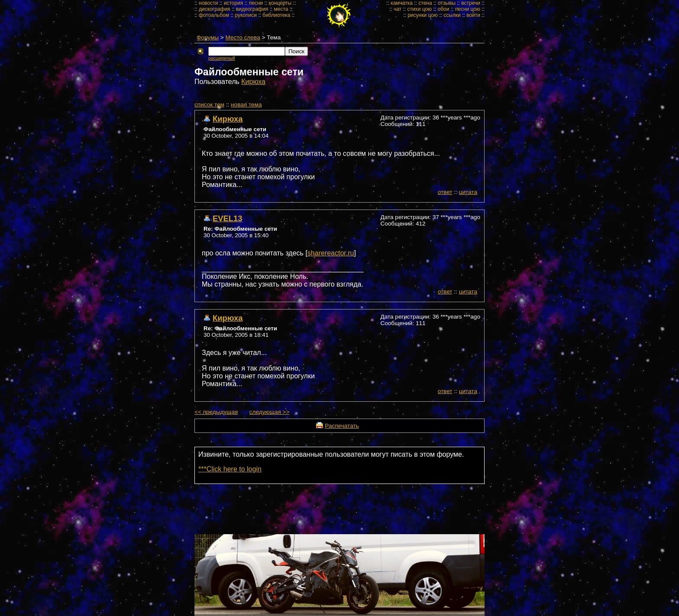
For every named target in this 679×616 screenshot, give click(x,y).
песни (256, 3)
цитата (468, 192)
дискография (215, 9)
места (281, 9)
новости (208, 3)
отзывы (447, 3)
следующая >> (270, 412)
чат (398, 9)
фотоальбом (214, 15)
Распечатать (342, 426)
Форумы (208, 37)
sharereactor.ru (331, 253)
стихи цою (419, 9)
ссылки (452, 15)
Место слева (243, 37)
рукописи (246, 15)
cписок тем (209, 105)
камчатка (402, 3)
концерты (280, 3)
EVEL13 (228, 218)
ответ (445, 192)
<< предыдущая (216, 412)
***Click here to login (230, 469)
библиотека (276, 15)
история (234, 3)
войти (473, 15)
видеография (252, 9)
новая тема (246, 105)
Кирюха (253, 82)
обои (443, 9)
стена (425, 3)
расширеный (221, 58)
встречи (471, 3)
